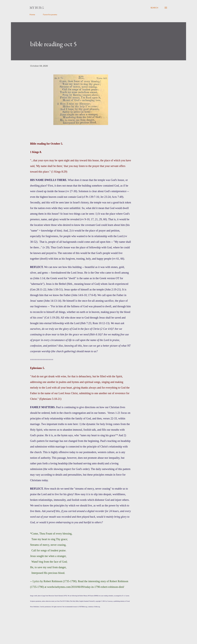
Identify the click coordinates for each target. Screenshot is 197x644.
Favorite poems (50, 14)
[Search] (154, 8)
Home (32, 14)
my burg (37, 8)
